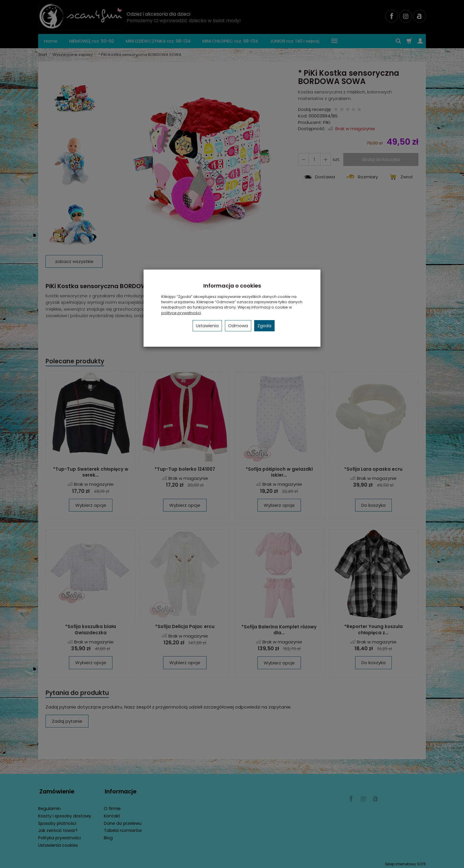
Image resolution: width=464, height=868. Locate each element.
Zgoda (264, 326)
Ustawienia (207, 326)
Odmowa (238, 326)
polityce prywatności (181, 313)
